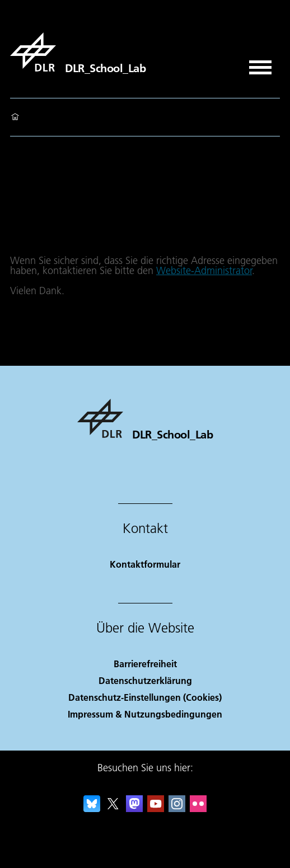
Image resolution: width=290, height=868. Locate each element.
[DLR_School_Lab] (78, 52)
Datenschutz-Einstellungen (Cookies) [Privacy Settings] (145, 697)
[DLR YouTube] (156, 808)
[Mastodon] (134, 808)
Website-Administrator (204, 270)
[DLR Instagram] (177, 808)
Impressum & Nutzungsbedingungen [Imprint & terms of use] (145, 714)
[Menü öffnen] (260, 63)
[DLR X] (113, 808)
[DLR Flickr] (198, 808)
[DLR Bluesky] (92, 808)
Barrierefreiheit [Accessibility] (145, 664)
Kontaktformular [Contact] (145, 564)
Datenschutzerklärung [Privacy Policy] (145, 680)
